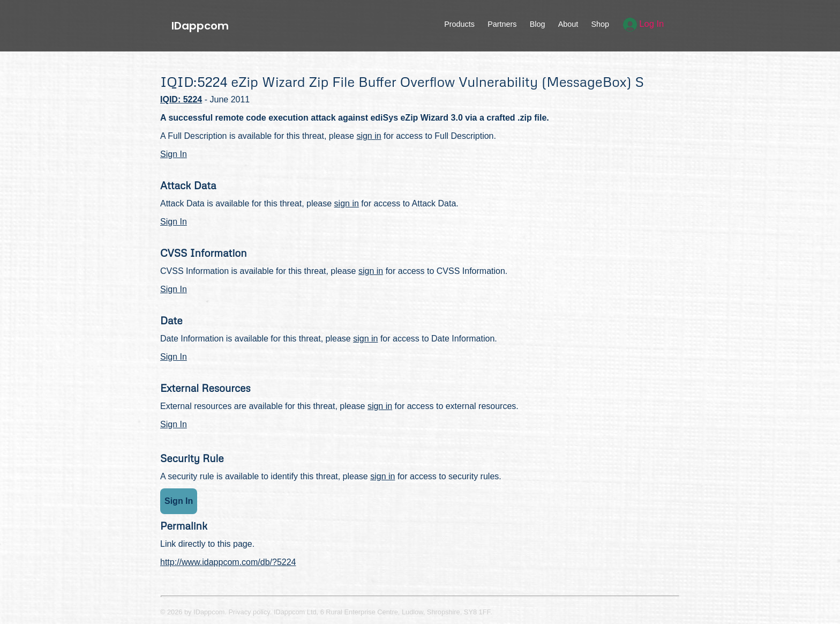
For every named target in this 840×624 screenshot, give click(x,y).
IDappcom (200, 26)
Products (459, 24)
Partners (502, 24)
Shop (600, 24)
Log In (644, 24)
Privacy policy (249, 612)
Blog (538, 24)
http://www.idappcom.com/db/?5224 (228, 562)
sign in (369, 136)
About (568, 24)
